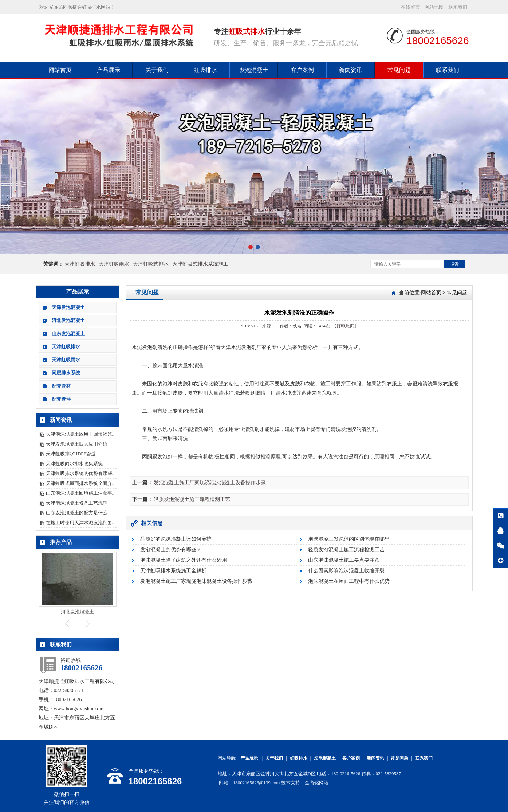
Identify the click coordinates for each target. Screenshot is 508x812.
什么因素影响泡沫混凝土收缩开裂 (346, 571)
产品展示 (109, 70)
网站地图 (434, 7)
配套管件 (61, 399)
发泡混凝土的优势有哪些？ (171, 550)
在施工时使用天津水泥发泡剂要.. (80, 523)
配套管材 (61, 386)
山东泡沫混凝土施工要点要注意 (344, 560)
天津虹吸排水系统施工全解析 (173, 571)
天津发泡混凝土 (68, 307)
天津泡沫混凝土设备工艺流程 (77, 503)
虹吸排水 (205, 70)
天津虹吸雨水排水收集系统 (74, 464)
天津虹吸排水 (80, 264)
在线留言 (410, 7)
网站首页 (60, 70)
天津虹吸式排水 (151, 264)
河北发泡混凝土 (68, 320)
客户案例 (302, 70)
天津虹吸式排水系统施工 (200, 264)
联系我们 (458, 7)
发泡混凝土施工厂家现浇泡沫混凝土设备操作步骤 (210, 483)
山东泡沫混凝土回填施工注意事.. (80, 493)
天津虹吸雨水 (114, 264)
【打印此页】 (345, 326)
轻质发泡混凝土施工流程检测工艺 (192, 499)
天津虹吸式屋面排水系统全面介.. (80, 483)
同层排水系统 (66, 373)
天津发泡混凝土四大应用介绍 (77, 444)
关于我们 (157, 70)
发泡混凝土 (254, 70)
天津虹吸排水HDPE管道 (71, 454)
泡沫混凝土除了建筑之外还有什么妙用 (184, 560)
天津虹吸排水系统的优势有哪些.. (80, 473)
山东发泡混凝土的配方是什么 (77, 513)
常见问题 (399, 70)
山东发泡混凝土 (68, 334)
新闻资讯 (351, 70)
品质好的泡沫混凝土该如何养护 (176, 539)
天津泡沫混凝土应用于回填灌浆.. (80, 434)
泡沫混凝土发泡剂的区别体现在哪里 (349, 539)
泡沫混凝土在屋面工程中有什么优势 (349, 581)
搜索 (454, 264)
